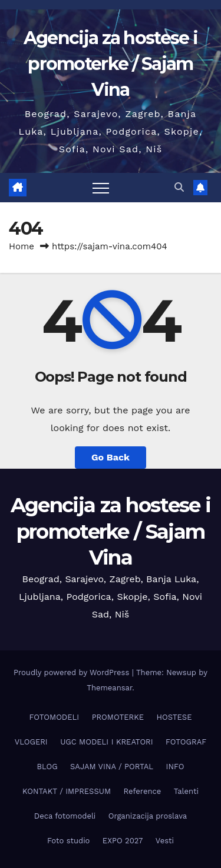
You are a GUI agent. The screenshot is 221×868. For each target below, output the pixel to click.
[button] (179, 187)
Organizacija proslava (148, 816)
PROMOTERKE (118, 717)
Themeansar (109, 688)
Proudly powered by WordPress (73, 672)
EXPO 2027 (123, 841)
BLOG (47, 767)
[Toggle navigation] (101, 188)
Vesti (165, 841)
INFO (175, 767)
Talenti (186, 791)
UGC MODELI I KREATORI (106, 742)
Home (22, 246)
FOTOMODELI (55, 717)
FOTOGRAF (186, 742)
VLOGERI (31, 742)
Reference (143, 791)
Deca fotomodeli (65, 816)
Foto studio (68, 841)
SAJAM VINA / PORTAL (112, 767)
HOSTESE (174, 717)
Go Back (111, 457)
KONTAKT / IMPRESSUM (67, 791)
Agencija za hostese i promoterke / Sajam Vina (111, 64)
